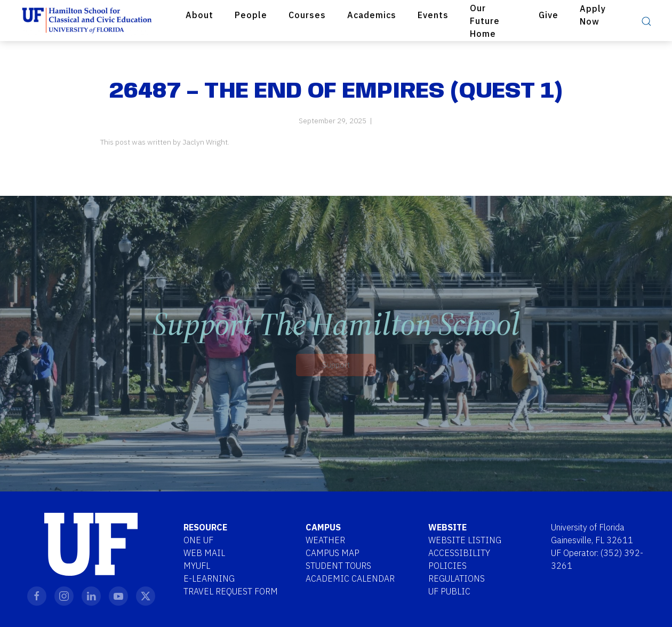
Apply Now (593, 15)
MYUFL (197, 566)
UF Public (449, 591)
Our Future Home (485, 21)
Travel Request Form (231, 591)
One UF (198, 540)
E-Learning (209, 578)
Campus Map (333, 553)
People (251, 15)
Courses (307, 15)
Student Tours (338, 566)
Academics (372, 15)
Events (433, 15)
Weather (325, 540)
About (199, 15)
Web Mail (204, 553)
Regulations (457, 578)
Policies (447, 566)
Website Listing (465, 540)
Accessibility (459, 553)
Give (549, 15)
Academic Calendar (350, 578)
